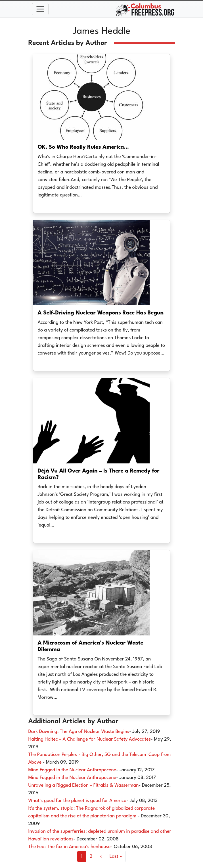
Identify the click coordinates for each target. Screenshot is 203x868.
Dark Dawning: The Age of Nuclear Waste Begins (79, 732)
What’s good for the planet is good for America (78, 801)
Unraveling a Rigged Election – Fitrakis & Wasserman (84, 785)
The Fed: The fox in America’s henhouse (70, 847)
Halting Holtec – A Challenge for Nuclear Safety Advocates (90, 739)
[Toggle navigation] (40, 9)
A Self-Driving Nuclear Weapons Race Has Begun (101, 313)
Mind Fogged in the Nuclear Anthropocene (72, 770)
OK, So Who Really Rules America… (83, 147)
